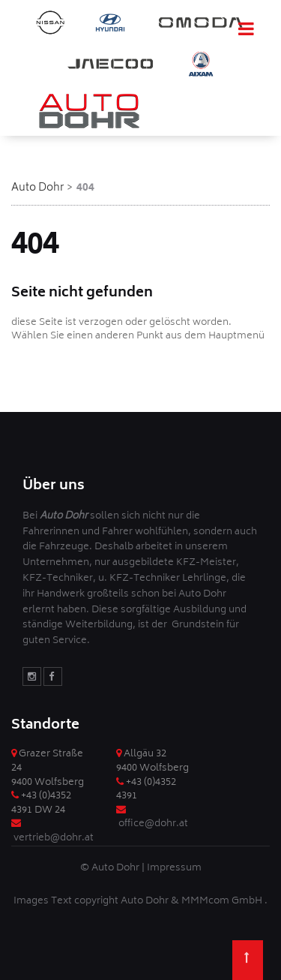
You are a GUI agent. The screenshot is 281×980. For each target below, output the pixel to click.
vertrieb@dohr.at (54, 839)
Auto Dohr (38, 188)
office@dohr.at (153, 824)
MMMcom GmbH (223, 902)
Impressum (174, 869)
